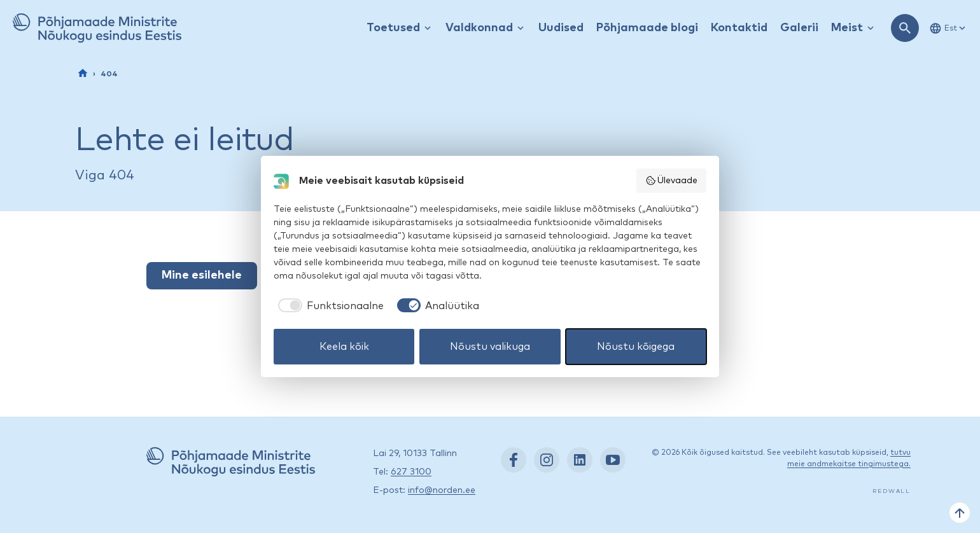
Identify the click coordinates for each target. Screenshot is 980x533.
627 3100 (411, 472)
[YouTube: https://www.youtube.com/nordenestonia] (613, 460)
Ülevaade (672, 181)
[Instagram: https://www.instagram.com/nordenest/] (547, 460)
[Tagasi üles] (960, 513)
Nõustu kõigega (636, 347)
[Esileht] (83, 73)
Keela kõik (344, 347)
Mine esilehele (202, 275)
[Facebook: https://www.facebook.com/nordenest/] (514, 460)
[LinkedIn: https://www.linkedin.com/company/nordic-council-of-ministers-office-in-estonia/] (580, 460)
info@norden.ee (442, 490)
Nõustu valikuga (490, 347)
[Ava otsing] (905, 28)
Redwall (892, 491)
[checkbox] (329, 306)
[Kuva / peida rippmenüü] (428, 28)
